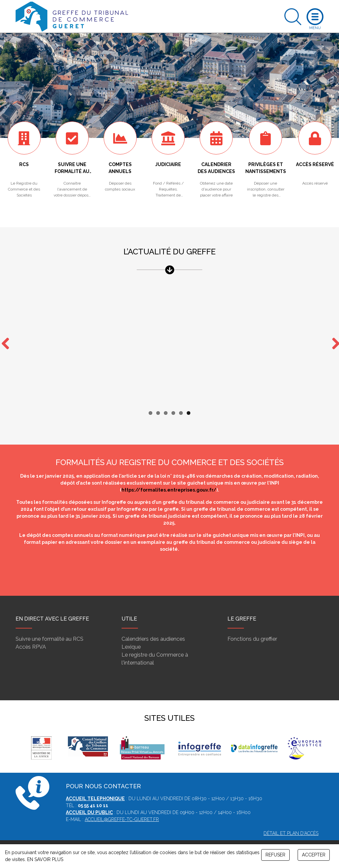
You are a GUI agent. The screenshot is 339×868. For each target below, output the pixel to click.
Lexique (131, 634)
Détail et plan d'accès (291, 820)
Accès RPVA (31, 634)
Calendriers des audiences (153, 626)
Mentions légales (150, 841)
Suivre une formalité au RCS (49, 626)
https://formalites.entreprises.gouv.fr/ (169, 477)
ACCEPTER (314, 855)
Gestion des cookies (216, 841)
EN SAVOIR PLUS (45, 859)
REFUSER (275, 855)
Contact (181, 841)
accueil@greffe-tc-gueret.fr (122, 806)
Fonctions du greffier (252, 626)
